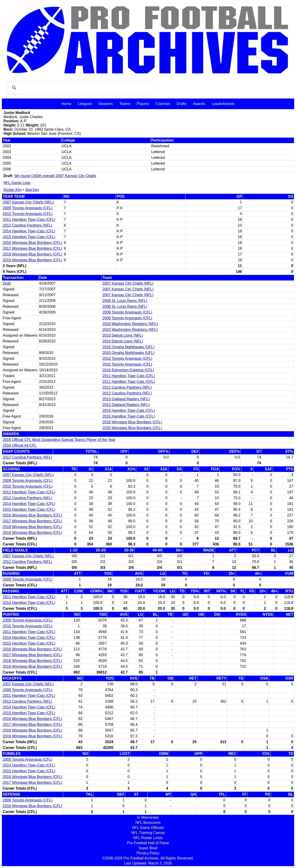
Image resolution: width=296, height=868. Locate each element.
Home (66, 104)
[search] (82, 88)
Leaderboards (223, 104)
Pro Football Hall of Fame (148, 843)
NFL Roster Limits (148, 838)
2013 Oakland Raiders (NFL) (126, 399)
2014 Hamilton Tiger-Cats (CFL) (29, 231)
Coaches (163, 104)
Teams (125, 104)
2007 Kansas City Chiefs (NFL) (28, 202)
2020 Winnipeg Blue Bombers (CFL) (132, 428)
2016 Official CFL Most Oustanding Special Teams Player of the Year (59, 440)
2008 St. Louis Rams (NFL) (125, 301)
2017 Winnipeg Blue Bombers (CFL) (32, 248)
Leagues (85, 104)
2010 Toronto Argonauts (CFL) (28, 214)
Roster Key (13, 190)
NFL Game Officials (148, 828)
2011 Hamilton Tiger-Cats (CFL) (29, 220)
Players (143, 104)
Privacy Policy (148, 853)
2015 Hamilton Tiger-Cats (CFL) (29, 237)
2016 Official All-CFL (20, 445)
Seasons (106, 104)
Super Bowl (148, 848)
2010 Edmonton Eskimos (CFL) (128, 370)
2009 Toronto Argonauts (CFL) (28, 208)
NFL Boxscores (148, 823)
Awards (199, 104)
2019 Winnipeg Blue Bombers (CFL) (32, 260)
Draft (7, 283)
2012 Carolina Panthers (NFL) (27, 225)
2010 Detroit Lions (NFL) (123, 335)
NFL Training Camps (148, 833)
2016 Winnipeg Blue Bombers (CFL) (32, 243)
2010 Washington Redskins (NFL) (130, 324)
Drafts (182, 104)
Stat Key (32, 190)
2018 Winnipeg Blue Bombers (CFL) (32, 254)
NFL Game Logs (17, 183)
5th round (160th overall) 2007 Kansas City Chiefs (55, 176)
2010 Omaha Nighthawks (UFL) (128, 347)
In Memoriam (148, 817)
